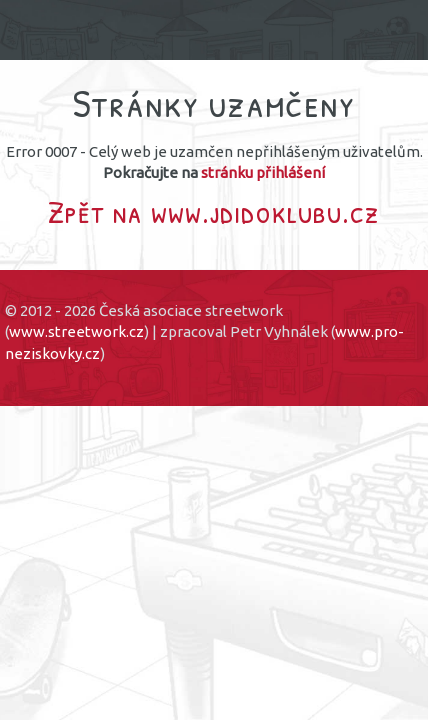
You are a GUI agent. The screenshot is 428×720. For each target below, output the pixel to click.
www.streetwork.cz (76, 331)
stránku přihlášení (263, 172)
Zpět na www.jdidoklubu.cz (214, 211)
